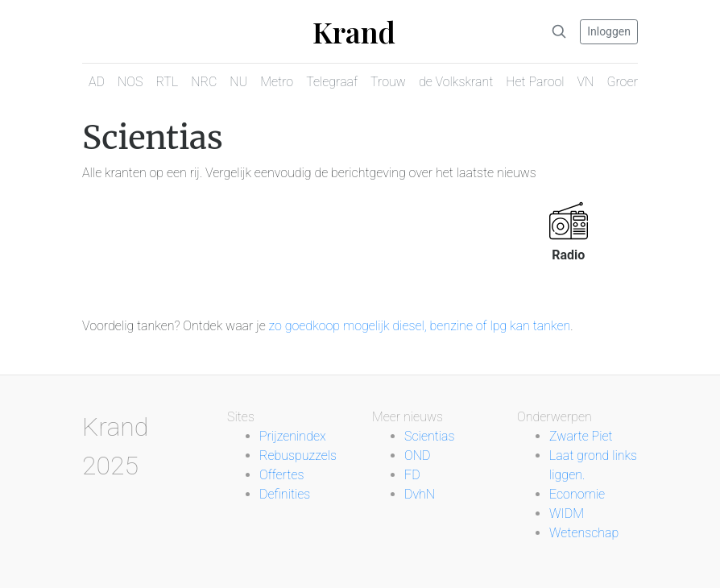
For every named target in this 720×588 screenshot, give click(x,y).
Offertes (281, 475)
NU (238, 82)
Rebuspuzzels (298, 455)
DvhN (420, 494)
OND (417, 455)
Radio (568, 255)
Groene (627, 82)
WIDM (567, 513)
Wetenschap (584, 533)
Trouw (388, 82)
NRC (204, 82)
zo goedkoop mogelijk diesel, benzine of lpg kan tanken (420, 326)
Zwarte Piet (581, 436)
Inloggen (609, 31)
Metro (277, 82)
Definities (285, 494)
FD (412, 475)
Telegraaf (332, 82)
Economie (577, 494)
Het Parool (535, 82)
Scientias (429, 436)
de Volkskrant (456, 82)
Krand (354, 31)
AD (97, 82)
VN (586, 82)
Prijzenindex (293, 436)
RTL (167, 82)
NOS (130, 82)
